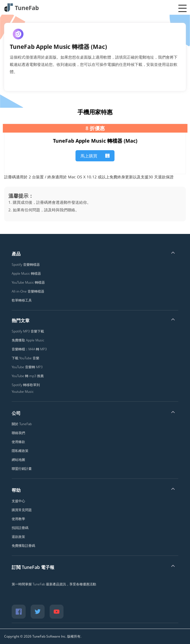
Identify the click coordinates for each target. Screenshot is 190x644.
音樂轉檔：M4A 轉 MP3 (29, 349)
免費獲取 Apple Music (28, 340)
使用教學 (18, 519)
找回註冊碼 (20, 528)
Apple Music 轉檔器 (26, 273)
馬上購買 (95, 156)
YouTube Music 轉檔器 (28, 282)
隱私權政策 (20, 451)
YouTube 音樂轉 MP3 (27, 367)
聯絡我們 (18, 433)
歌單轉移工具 (22, 300)
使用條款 (18, 442)
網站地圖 (18, 460)
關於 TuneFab (22, 424)
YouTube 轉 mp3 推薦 (28, 376)
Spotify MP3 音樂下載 (28, 331)
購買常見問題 (22, 510)
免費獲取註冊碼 (23, 546)
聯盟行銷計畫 (22, 469)
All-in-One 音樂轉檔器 (28, 291)
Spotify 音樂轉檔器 (26, 264)
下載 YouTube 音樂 (25, 358)
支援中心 (18, 501)
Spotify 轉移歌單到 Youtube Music (26, 388)
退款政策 (18, 537)
